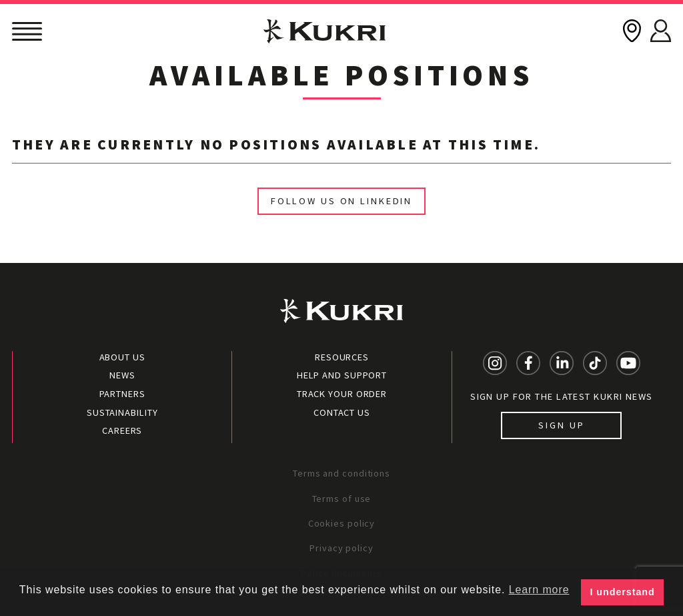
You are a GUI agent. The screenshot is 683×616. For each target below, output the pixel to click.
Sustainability (122, 412)
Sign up (561, 425)
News (122, 375)
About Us (122, 357)
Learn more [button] (539, 590)
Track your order (342, 394)
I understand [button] (623, 592)
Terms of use (342, 499)
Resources (342, 357)
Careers (122, 430)
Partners (122, 394)
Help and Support (342, 375)
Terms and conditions (341, 473)
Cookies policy (342, 523)
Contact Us (342, 412)
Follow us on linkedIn (341, 201)
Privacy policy (341, 548)
